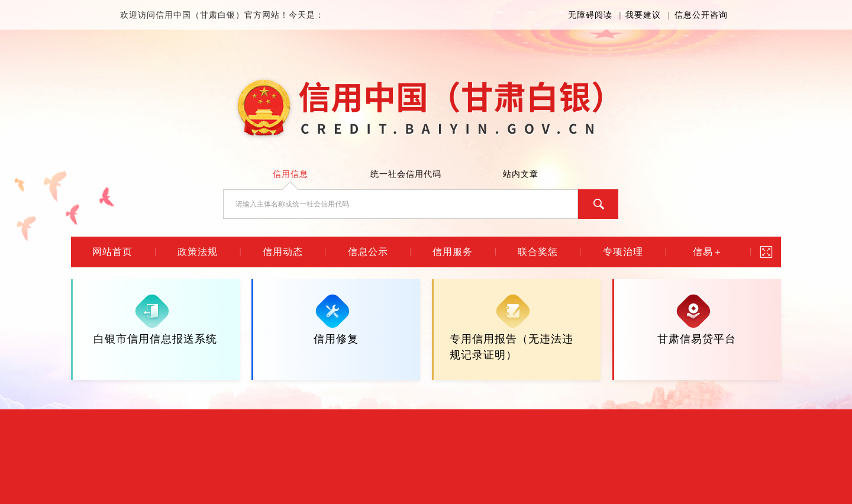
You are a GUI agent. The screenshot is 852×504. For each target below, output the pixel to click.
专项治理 (623, 252)
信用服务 (453, 252)
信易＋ (708, 252)
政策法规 (198, 252)
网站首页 (112, 252)
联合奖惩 (538, 252)
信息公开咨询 (701, 15)
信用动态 (283, 252)
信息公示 (368, 252)
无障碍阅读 (590, 15)
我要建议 (643, 15)
